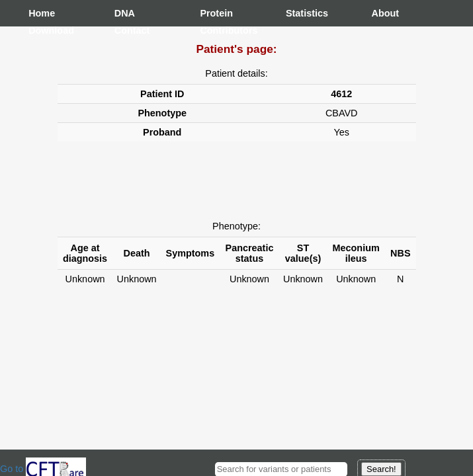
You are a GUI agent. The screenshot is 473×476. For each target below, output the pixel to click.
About (385, 13)
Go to (43, 469)
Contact (128, 30)
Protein (213, 13)
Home (42, 13)
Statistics (299, 13)
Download (42, 30)
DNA (125, 13)
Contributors (213, 30)
